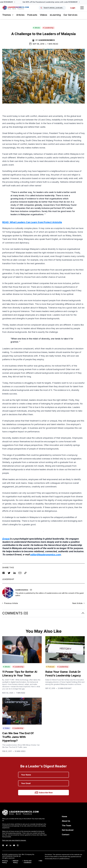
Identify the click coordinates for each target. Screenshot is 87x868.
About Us (66, 821)
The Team (66, 825)
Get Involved (68, 830)
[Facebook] (3, 845)
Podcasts (32, 15)
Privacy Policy (5, 862)
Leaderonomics (47, 40)
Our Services (70, 15)
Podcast (50, 667)
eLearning (55, 15)
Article (36, 28)
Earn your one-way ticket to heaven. (14, 840)
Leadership (48, 28)
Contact (66, 835)
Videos (43, 15)
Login (73, 8)
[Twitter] (7, 845)
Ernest (6, 539)
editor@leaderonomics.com (45, 555)
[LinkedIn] (10, 845)
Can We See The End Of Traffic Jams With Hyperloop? (18, 737)
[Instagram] (18, 845)
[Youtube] (14, 845)
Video (6, 728)
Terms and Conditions (28, 862)
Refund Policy (16, 862)
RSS (41, 861)
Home (64, 816)
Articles (20, 15)
